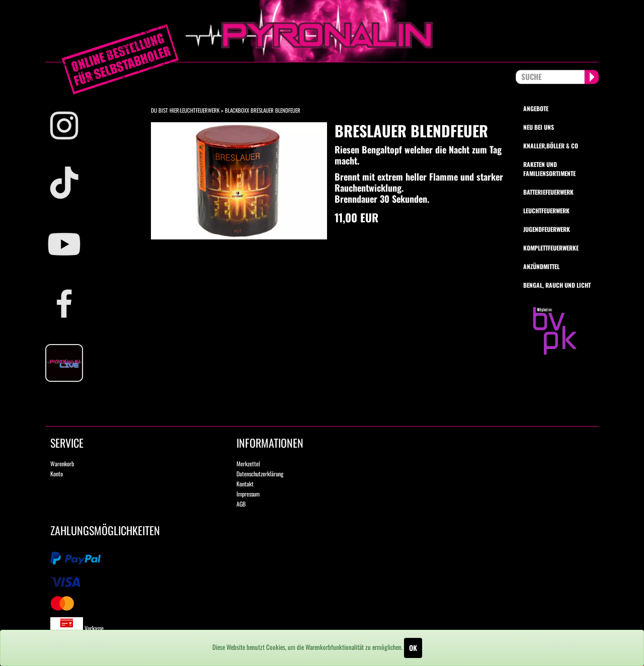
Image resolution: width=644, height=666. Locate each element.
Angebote (536, 108)
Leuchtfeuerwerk (200, 110)
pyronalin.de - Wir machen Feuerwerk (322, 31)
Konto (57, 474)
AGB (241, 504)
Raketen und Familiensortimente (549, 169)
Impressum (248, 494)
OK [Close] (413, 648)
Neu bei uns (539, 127)
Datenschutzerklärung (260, 474)
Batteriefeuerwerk (548, 192)
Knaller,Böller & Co (551, 146)
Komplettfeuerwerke (551, 248)
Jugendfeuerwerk (547, 229)
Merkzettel (248, 464)
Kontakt (245, 484)
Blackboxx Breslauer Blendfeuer (263, 110)
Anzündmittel (541, 266)
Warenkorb (62, 464)
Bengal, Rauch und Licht (557, 285)
